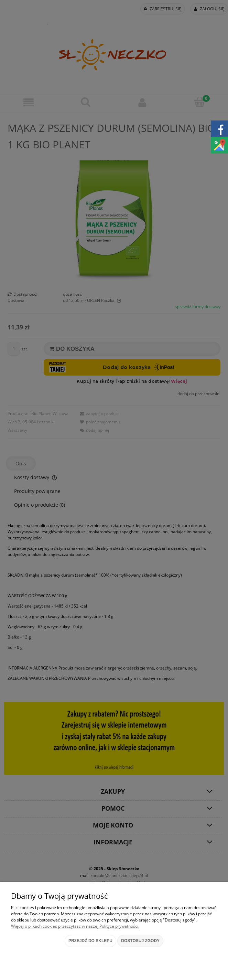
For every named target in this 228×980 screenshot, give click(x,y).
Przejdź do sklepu (90, 941)
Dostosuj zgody (140, 941)
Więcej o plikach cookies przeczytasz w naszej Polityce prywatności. (75, 926)
